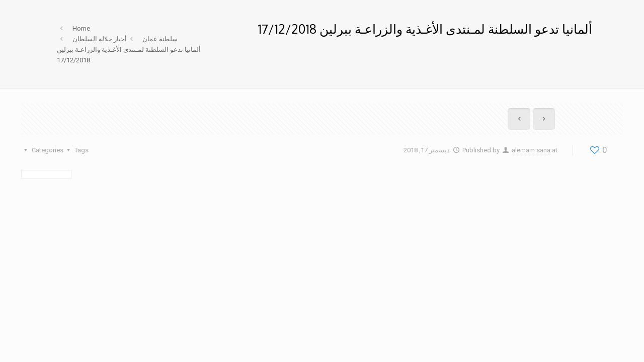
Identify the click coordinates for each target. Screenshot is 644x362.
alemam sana (531, 150)
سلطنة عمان (160, 39)
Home (81, 28)
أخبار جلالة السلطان (100, 39)
